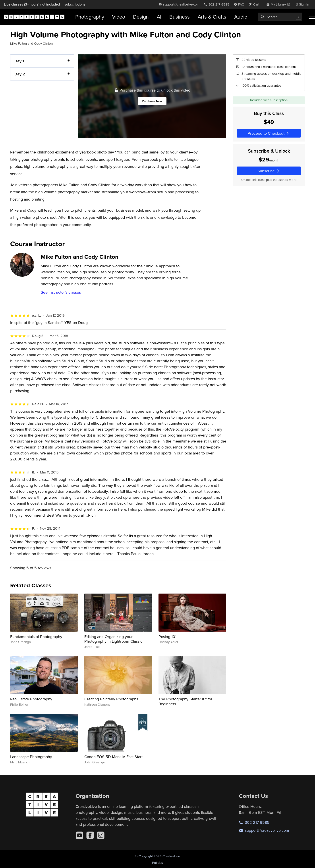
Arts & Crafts (212, 17)
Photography (90, 17)
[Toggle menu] (312, 17)
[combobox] (280, 17)
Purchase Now (152, 101)
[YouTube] (79, 835)
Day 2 (20, 74)
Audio (241, 17)
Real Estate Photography (31, 699)
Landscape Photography (31, 757)
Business (180, 17)
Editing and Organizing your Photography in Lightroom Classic (113, 639)
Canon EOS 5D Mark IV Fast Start (113, 757)
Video (119, 17)
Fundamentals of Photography (36, 637)
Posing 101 (167, 637)
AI (159, 17)
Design (141, 17)
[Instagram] (101, 835)
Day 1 (19, 61)
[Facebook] (90, 835)
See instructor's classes (61, 292)
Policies (157, 863)
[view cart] (255, 4)
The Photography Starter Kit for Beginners (185, 701)
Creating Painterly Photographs (111, 699)
